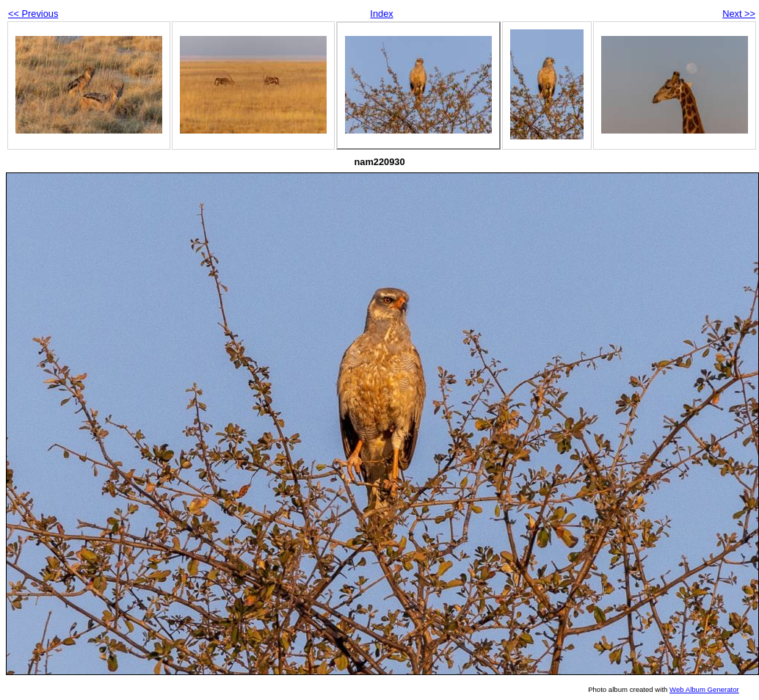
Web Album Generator (704, 689)
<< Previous (33, 14)
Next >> (739, 14)
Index (381, 14)
